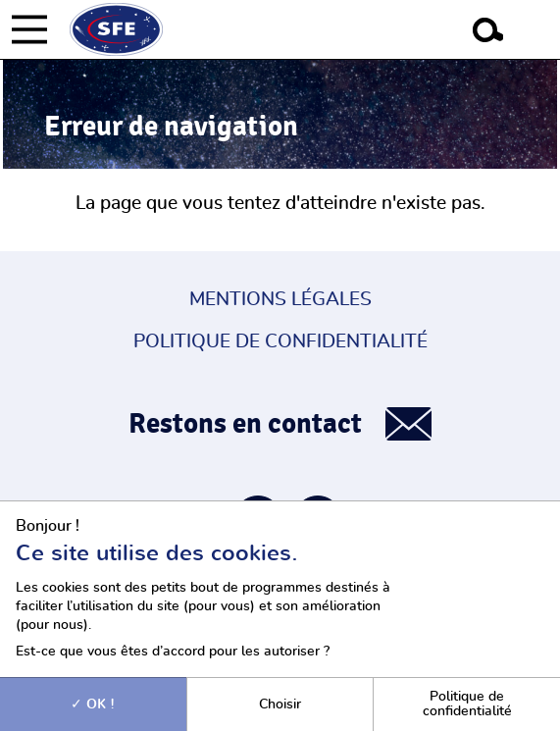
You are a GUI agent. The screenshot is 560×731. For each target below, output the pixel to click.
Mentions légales (280, 300)
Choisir (280, 704)
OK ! (93, 704)
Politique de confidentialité (280, 342)
